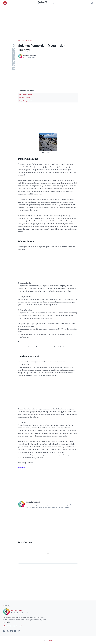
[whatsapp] (14, 57)
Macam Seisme (25, 98)
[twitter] (14, 53)
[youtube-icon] (15, 631)
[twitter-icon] (8, 631)
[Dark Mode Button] (92, 3)
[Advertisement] (48, 22)
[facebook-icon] (4, 631)
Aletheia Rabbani (17, 610)
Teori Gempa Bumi (26, 101)
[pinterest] (14, 65)
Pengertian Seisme (26, 94)
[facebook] (14, 49)
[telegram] (14, 61)
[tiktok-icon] (19, 631)
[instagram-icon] (12, 631)
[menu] (5, 3)
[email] (14, 69)
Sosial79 (43, 2)
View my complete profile (13, 626)
